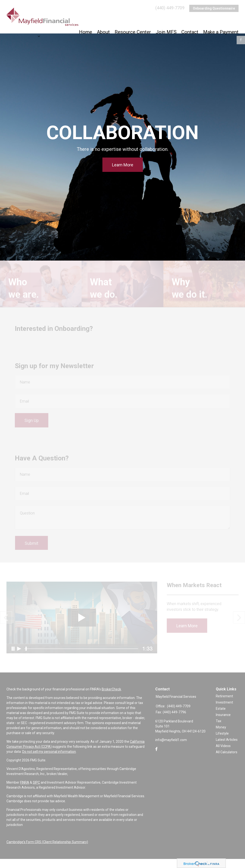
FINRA (25, 792)
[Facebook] (156, 759)
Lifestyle (222, 743)
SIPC (36, 792)
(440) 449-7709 (170, 8)
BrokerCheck (111, 698)
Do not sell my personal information (49, 761)
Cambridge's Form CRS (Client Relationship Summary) (47, 851)
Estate (221, 718)
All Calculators (227, 761)
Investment (224, 712)
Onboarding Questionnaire (214, 8)
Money (221, 737)
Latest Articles (227, 749)
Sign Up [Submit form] (32, 425)
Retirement (224, 705)
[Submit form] (31, 550)
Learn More (123, 165)
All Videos (223, 755)
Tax (219, 730)
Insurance (223, 724)
